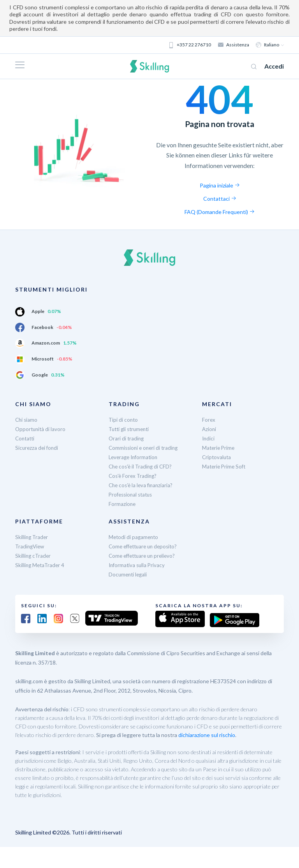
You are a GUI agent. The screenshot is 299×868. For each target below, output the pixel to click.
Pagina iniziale (220, 185)
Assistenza (234, 45)
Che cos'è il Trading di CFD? (142, 466)
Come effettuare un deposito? (146, 546)
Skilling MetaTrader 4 (41, 565)
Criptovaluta (217, 457)
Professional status (132, 494)
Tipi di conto (124, 420)
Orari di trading (127, 438)
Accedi (274, 66)
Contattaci (220, 199)
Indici (209, 438)
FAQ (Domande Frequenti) (220, 212)
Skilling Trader (32, 537)
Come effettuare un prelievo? (144, 556)
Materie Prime (219, 448)
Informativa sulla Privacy (138, 565)
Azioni (209, 429)
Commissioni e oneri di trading (145, 448)
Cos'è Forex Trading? (134, 476)
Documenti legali (129, 574)
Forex (209, 420)
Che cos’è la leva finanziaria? (142, 485)
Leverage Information (135, 457)
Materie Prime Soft (225, 466)
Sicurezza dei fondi (38, 448)
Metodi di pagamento (135, 537)
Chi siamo (27, 420)
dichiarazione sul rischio (207, 733)
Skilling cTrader (34, 556)
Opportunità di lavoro (41, 429)
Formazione (122, 504)
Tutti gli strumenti (131, 429)
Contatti (26, 438)
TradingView (31, 546)
